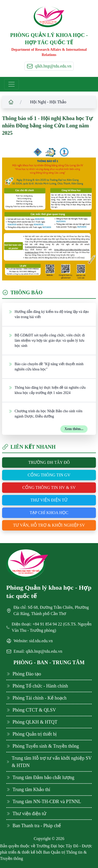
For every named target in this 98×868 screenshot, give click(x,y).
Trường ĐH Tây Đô (49, 462)
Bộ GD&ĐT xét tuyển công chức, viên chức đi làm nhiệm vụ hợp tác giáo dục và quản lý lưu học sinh (47, 340)
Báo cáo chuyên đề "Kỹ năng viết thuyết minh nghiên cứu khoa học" (46, 366)
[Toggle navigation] (11, 84)
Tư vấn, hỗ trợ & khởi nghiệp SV (49, 525)
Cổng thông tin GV (49, 475)
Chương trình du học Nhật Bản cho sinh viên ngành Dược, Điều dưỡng (45, 413)
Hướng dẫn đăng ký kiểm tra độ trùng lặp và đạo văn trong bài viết (49, 314)
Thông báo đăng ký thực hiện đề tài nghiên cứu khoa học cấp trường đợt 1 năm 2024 (47, 390)
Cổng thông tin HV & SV (49, 487)
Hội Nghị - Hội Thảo (48, 102)
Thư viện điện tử (49, 500)
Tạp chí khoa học (49, 513)
